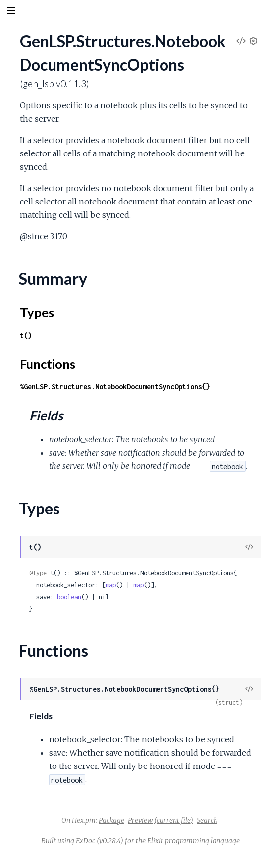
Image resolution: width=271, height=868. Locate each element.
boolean (69, 597)
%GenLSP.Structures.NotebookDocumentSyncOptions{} (115, 386)
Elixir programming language (193, 841)
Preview (140, 820)
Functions (48, 364)
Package (111, 820)
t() (26, 335)
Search (207, 820)
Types (37, 312)
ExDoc (85, 841)
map (111, 585)
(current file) (174, 820)
